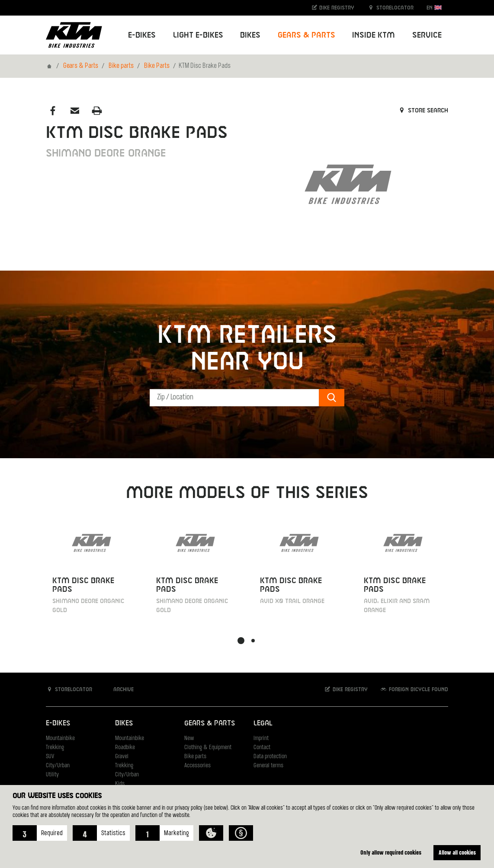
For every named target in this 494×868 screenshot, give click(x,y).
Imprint (261, 739)
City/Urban (58, 766)
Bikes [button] (250, 35)
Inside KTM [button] (374, 35)
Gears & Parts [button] (306, 35)
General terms (268, 766)
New (189, 739)
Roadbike (125, 748)
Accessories (197, 766)
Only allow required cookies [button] (391, 852)
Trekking (55, 748)
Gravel (122, 757)
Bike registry (333, 8)
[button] (40, 833)
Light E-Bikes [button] (198, 35)
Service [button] (427, 35)
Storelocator (390, 8)
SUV (50, 757)
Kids (120, 784)
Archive (119, 689)
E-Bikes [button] (142, 35)
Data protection (270, 757)
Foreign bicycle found (414, 689)
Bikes (124, 723)
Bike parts (121, 66)
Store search (423, 111)
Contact (262, 748)
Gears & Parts (81, 66)
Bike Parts (157, 66)
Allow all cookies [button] (457, 852)
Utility (52, 775)
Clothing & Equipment (208, 748)
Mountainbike (60, 739)
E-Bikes (58, 723)
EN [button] (434, 8)
